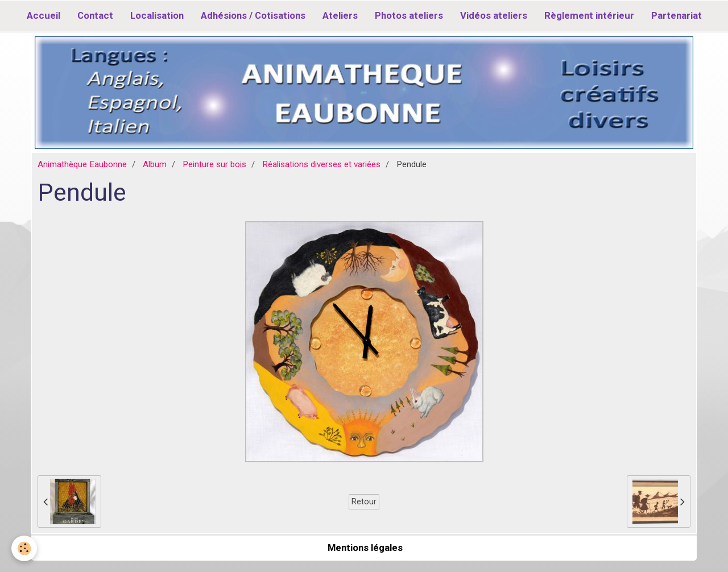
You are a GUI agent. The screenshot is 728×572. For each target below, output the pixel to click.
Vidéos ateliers (494, 15)
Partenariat (677, 15)
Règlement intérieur (589, 15)
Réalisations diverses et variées (321, 164)
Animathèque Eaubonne (82, 164)
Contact (95, 15)
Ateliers (340, 15)
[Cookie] (24, 548)
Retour (364, 501)
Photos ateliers (409, 15)
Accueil (44, 15)
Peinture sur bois (214, 164)
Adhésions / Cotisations (253, 15)
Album (155, 164)
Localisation (157, 15)
